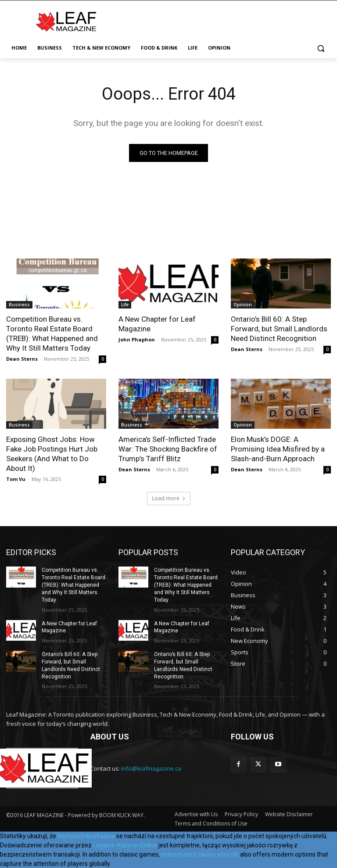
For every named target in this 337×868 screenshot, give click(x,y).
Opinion (243, 305)
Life (125, 305)
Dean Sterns (22, 359)
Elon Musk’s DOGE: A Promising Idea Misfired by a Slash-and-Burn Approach (278, 449)
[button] (321, 48)
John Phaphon (137, 339)
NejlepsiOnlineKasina (86, 836)
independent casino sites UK (200, 854)
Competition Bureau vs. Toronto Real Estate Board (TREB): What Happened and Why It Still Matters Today (52, 334)
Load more (169, 498)
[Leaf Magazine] (66, 22)
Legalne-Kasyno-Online (125, 845)
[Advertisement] (228, 20)
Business (19, 305)
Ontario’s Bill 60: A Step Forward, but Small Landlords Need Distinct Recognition (279, 329)
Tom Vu (16, 479)
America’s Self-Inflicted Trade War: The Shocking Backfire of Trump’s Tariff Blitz (168, 449)
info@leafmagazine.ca (151, 768)
